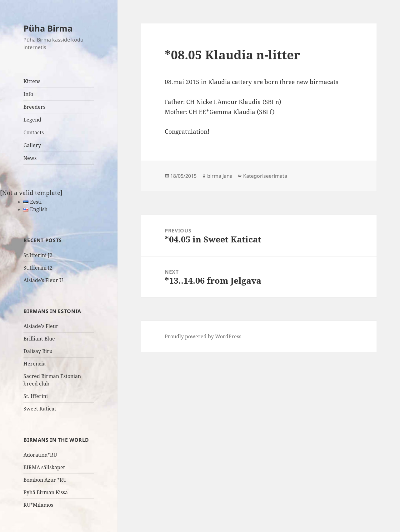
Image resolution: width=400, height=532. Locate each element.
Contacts (34, 132)
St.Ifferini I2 (38, 268)
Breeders (34, 107)
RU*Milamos (38, 505)
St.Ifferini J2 (38, 255)
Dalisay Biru (38, 351)
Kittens (32, 81)
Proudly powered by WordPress (203, 336)
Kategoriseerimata (265, 176)
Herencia (35, 364)
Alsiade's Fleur (41, 326)
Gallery (32, 145)
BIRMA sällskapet (44, 467)
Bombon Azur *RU (45, 480)
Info (28, 94)
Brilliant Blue (39, 339)
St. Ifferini (36, 396)
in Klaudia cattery (226, 82)
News (30, 158)
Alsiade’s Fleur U (43, 280)
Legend (32, 120)
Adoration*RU (40, 455)
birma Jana (220, 176)
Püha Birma (48, 28)
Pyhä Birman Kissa (46, 492)
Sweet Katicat (40, 409)
